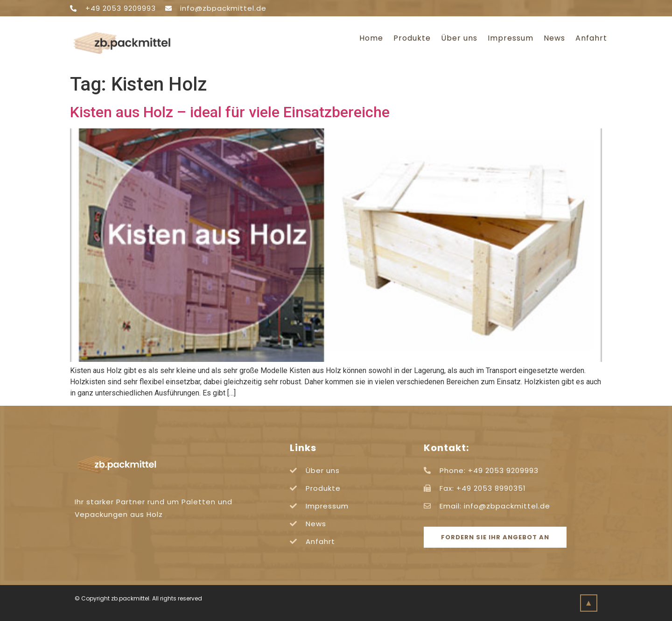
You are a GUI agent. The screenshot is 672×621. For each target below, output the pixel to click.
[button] (495, 537)
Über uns (459, 38)
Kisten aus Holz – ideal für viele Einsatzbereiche (230, 112)
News (554, 38)
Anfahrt (591, 38)
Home (371, 38)
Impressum (511, 38)
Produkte (412, 38)
